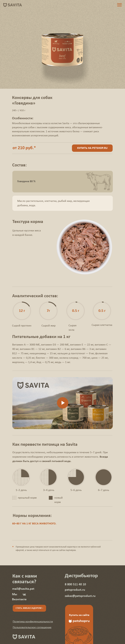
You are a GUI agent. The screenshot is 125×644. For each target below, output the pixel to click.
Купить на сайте (79, 615)
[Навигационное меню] (119, 5)
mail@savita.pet (23, 589)
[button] (33, 622)
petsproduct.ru (75, 590)
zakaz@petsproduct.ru (80, 596)
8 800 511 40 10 (75, 585)
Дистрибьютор (81, 576)
